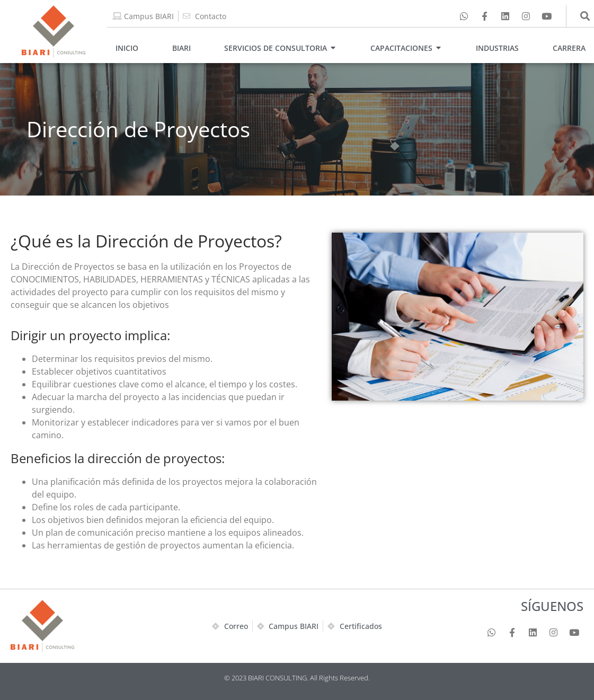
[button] (585, 16)
